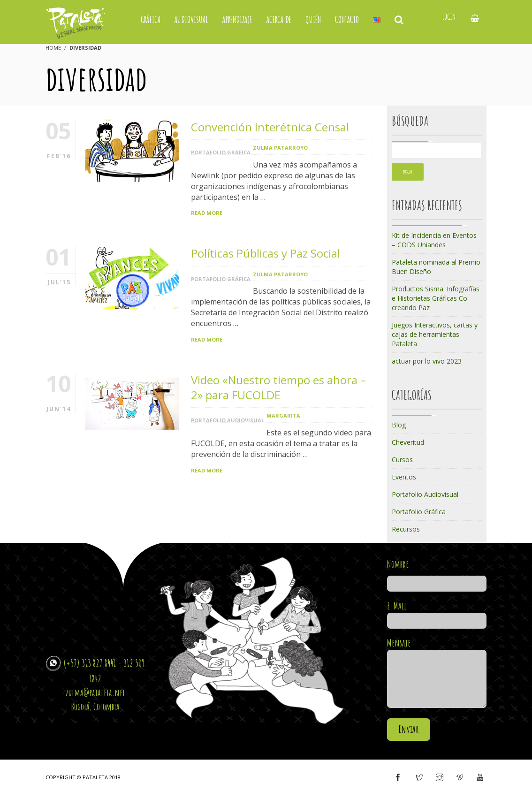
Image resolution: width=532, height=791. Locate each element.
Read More (207, 213)
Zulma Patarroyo (280, 148)
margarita (283, 415)
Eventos (404, 477)
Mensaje (437, 673)
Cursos (402, 460)
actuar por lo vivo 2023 (427, 361)
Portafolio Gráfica (221, 152)
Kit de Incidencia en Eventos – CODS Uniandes (434, 240)
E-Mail (437, 613)
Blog (399, 425)
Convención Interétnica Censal (270, 127)
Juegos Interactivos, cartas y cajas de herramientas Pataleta (435, 334)
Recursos (406, 529)
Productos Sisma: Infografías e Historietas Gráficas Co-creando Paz (436, 298)
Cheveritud (408, 442)
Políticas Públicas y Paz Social (266, 253)
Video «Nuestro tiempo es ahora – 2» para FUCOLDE (278, 387)
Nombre (437, 574)
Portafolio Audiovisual (228, 420)
